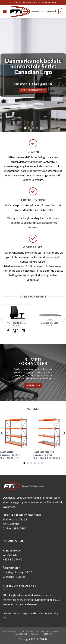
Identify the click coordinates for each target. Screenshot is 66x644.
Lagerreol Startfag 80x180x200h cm (10, 456)
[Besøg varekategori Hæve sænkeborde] (49, 319)
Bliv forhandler (28, 631)
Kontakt (47, 634)
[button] (5, 11)
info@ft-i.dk (10, 555)
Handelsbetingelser (27, 634)
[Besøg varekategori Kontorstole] (17, 319)
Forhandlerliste (51, 631)
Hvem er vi (10, 631)
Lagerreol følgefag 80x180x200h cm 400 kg (47, 456)
